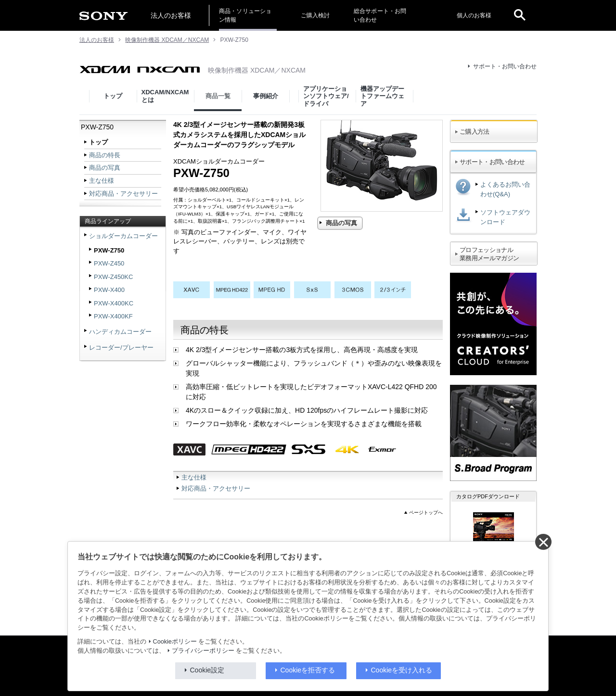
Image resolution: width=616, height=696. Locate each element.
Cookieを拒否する (308, 670)
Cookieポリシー (175, 642)
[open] (520, 15)
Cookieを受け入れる (402, 670)
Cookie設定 (207, 670)
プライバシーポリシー (203, 651)
